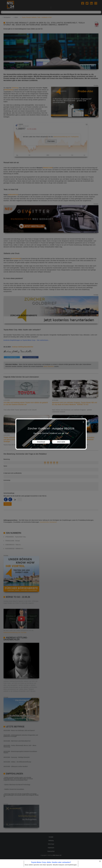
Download (41, 442)
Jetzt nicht (61, 442)
